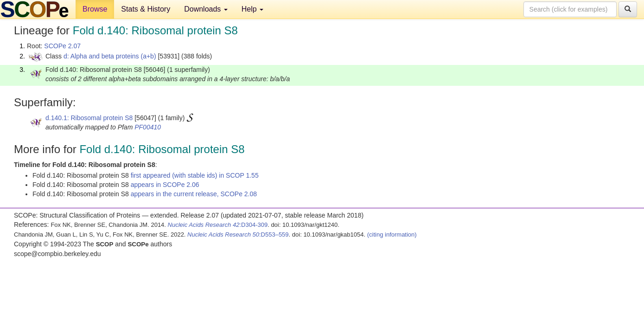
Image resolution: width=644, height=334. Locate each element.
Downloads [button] (206, 9)
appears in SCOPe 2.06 (165, 185)
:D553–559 (238, 234)
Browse (95, 9)
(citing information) (392, 234)
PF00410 (148, 127)
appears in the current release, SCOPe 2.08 (194, 194)
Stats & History (146, 9)
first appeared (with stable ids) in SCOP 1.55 (195, 175)
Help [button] (252, 9)
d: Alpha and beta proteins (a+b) (110, 56)
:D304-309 (218, 225)
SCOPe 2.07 (62, 46)
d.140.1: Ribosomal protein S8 (89, 118)
